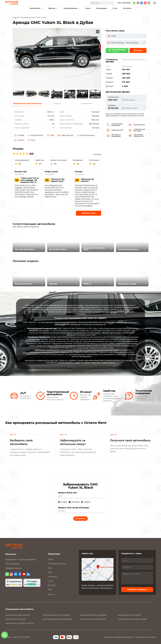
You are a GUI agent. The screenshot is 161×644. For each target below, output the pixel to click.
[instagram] (138, 3)
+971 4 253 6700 (124, 3)
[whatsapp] (134, 3)
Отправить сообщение (137, 590)
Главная (16, 18)
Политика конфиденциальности (119, 637)
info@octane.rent (13, 568)
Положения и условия (145, 637)
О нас (51, 581)
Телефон (64, 502)
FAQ (50, 568)
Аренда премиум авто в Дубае (133, 619)
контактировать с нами (69, 363)
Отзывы (52, 585)
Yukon (80, 305)
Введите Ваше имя (68, 493)
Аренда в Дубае (17, 615)
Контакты (52, 577)
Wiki (50, 590)
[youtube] (145, 3)
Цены (51, 559)
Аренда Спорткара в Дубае (93, 619)
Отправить (81, 519)
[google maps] (149, 3)
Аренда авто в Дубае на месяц (20, 623)
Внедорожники (28, 18)
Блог (50, 572)
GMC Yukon (41, 18)
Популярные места (57, 564)
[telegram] (142, 3)
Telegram (87, 502)
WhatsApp (75, 502)
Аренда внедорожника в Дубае (58, 619)
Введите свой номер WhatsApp (74, 508)
